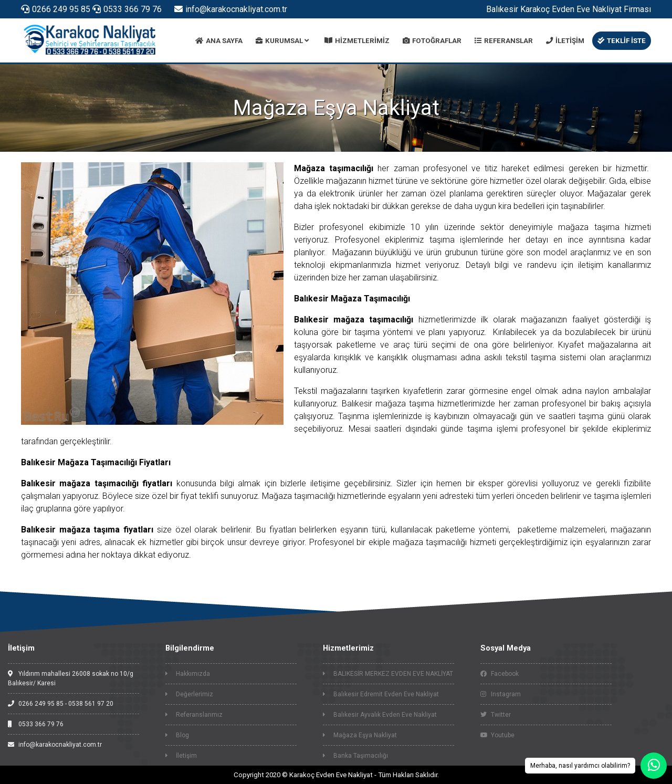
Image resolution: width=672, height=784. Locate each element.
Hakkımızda (188, 674)
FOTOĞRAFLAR (432, 41)
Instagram (501, 694)
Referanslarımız (194, 715)
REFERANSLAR (504, 41)
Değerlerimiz (189, 694)
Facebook (500, 674)
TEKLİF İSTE (622, 41)
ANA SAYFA (219, 41)
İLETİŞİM (565, 41)
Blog (177, 735)
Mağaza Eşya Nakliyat (360, 735)
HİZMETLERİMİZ (357, 41)
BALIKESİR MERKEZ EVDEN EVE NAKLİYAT (388, 674)
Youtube (497, 735)
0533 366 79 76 (127, 9)
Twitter (496, 715)
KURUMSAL (282, 41)
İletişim (181, 756)
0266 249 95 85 (56, 9)
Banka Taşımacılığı (355, 756)
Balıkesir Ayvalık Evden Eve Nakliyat (380, 715)
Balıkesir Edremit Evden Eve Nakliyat (381, 694)
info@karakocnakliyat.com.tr (231, 9)
